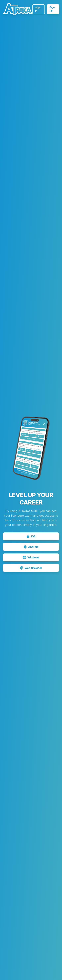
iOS (31, 536)
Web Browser (31, 568)
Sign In (38, 9)
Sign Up (52, 9)
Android (31, 547)
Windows (31, 557)
